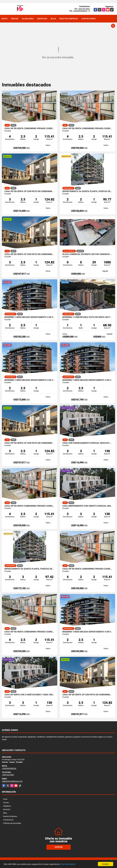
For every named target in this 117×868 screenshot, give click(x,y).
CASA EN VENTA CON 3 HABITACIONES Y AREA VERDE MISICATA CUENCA (30, 695)
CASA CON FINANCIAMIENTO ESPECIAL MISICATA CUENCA (88, 443)
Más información (68, 864)
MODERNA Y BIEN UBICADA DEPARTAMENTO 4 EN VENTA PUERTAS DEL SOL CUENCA (88, 632)
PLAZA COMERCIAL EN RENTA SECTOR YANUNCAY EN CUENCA (88, 254)
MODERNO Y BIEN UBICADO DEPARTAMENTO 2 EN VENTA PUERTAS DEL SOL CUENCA (30, 317)
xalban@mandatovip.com (12, 781)
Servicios (42, 19)
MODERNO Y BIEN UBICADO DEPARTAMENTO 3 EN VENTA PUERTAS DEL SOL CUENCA (88, 380)
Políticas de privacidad (12, 823)
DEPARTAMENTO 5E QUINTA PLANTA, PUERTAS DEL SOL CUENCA (30, 569)
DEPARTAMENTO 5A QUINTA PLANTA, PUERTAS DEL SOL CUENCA (88, 191)
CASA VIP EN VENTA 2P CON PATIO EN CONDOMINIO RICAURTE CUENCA (30, 254)
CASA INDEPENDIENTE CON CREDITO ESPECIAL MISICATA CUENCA (88, 506)
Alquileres (28, 19)
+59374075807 (84, 9)
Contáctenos (89, 19)
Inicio (5, 19)
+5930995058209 (80, 11)
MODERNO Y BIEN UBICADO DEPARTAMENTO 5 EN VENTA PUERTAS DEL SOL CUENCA (30, 380)
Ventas (15, 19)
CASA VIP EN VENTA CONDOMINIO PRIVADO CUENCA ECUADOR (30, 129)
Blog (53, 19)
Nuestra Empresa (69, 19)
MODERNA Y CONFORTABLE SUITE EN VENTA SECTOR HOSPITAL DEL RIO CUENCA (88, 317)
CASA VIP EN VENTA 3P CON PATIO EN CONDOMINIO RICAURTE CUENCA (30, 191)
